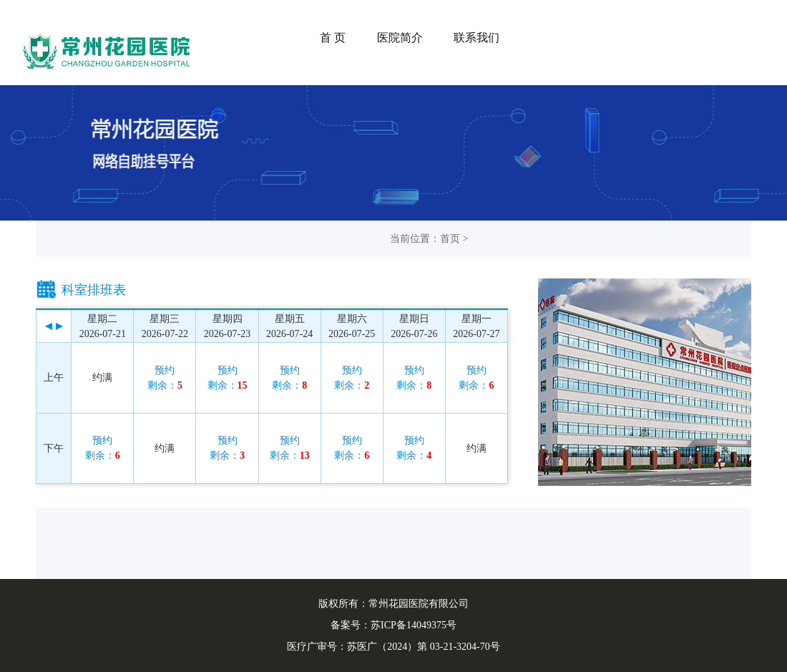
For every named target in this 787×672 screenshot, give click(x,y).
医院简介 (400, 38)
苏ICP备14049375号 (414, 625)
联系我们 (476, 38)
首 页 (333, 38)
